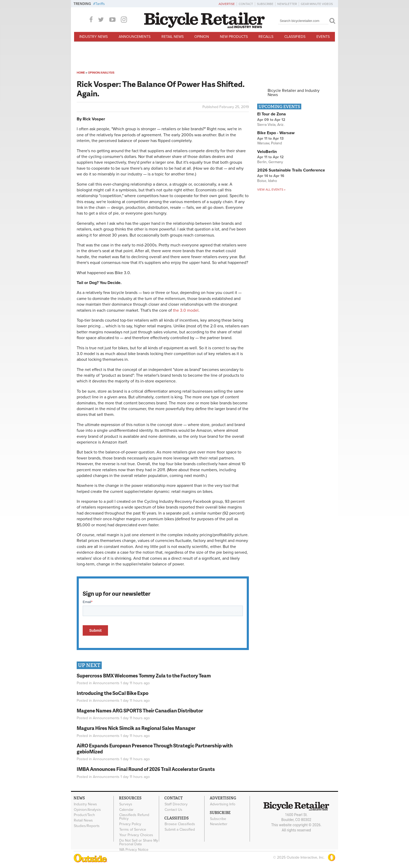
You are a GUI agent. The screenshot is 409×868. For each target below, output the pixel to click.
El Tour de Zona (272, 114)
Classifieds (295, 37)
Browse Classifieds (180, 824)
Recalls (266, 37)
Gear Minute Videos (317, 4)
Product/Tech (84, 815)
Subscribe (265, 4)
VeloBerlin (267, 152)
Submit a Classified (180, 830)
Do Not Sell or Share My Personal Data (139, 842)
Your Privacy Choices (136, 835)
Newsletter (287, 4)
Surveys (126, 804)
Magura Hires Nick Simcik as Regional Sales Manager (136, 728)
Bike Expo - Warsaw (276, 133)
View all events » (271, 190)
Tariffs (100, 4)
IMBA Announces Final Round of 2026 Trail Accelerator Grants (146, 769)
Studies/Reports (87, 826)
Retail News (173, 37)
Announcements (135, 37)
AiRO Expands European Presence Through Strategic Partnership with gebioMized (155, 748)
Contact (246, 4)
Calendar (126, 810)
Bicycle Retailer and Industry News (294, 93)
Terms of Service (133, 829)
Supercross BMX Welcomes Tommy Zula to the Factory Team (144, 675)
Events (323, 37)
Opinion (202, 37)
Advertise (227, 4)
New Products (234, 37)
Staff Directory (176, 804)
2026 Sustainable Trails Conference (291, 170)
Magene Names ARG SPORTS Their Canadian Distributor (140, 710)
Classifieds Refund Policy (134, 817)
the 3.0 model (186, 310)
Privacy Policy (130, 824)
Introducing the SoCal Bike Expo (113, 693)
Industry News (94, 37)
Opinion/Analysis (101, 73)
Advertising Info (223, 804)
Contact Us (173, 810)
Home (81, 73)
